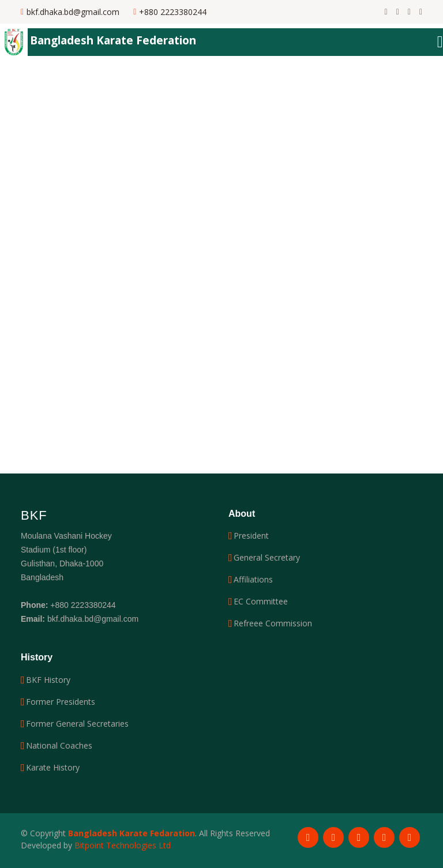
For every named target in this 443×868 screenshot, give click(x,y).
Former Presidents (61, 702)
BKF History (48, 680)
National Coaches (59, 746)
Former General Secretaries (77, 724)
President (251, 536)
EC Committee (261, 602)
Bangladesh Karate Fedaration (132, 833)
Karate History (53, 768)
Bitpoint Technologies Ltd (123, 845)
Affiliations (253, 580)
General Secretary (267, 558)
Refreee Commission (273, 623)
